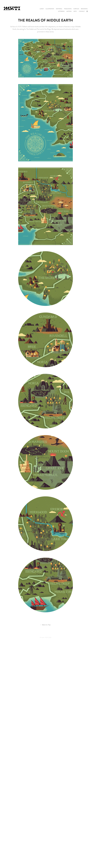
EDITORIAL (59, 9)
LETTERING (61, 11)
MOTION (69, 11)
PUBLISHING (68, 9)
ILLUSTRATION (50, 9)
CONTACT (82, 11)
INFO (75, 11)
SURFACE (76, 9)
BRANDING (84, 9)
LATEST (42, 9)
